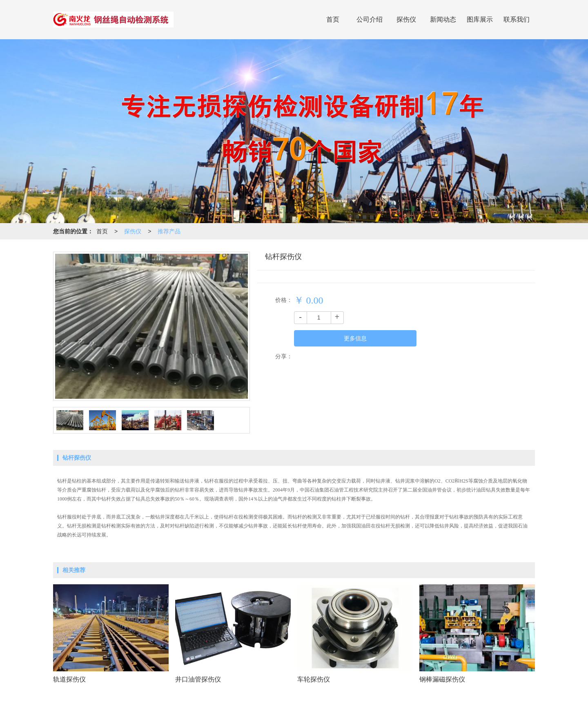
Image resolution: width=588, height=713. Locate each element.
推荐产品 (169, 231)
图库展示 (480, 19)
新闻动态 (443, 19)
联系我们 (517, 19)
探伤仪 (406, 19)
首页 (333, 19)
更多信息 (355, 339)
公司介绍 (370, 19)
